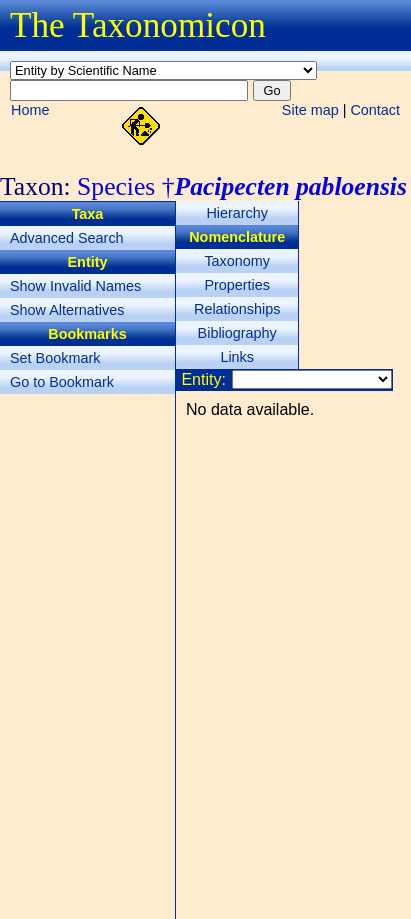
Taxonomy (237, 261)
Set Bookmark (55, 358)
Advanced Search (67, 238)
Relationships (237, 309)
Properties (237, 285)
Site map (310, 110)
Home (30, 110)
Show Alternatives (67, 310)
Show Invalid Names (75, 286)
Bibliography (237, 333)
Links (237, 357)
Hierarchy (237, 213)
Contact (375, 110)
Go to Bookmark (62, 382)
